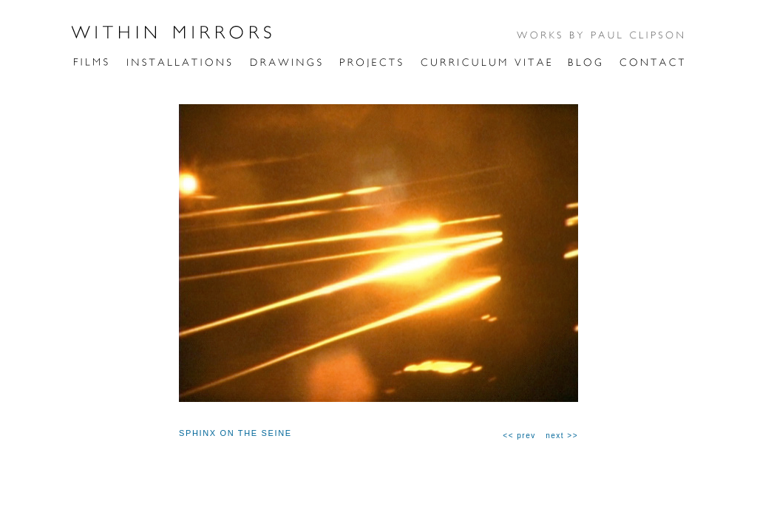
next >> (562, 436)
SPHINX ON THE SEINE (235, 433)
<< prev (519, 436)
